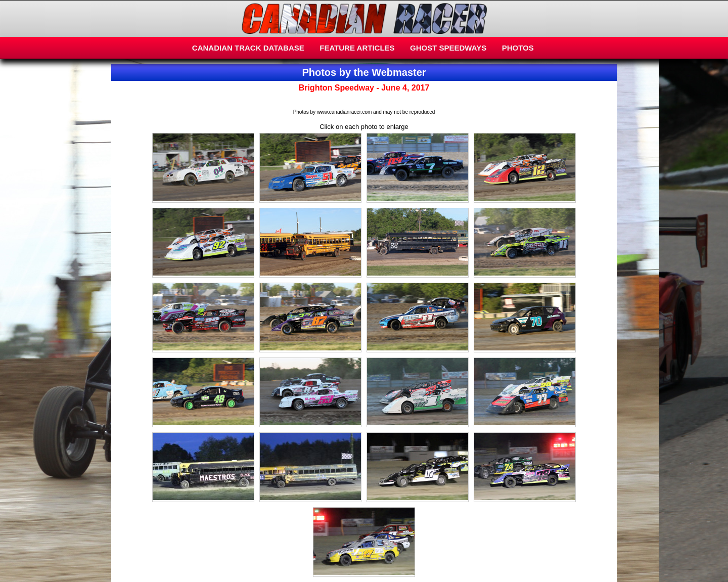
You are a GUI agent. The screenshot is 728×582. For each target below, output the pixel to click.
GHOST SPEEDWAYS (448, 48)
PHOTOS (518, 48)
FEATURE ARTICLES (357, 48)
